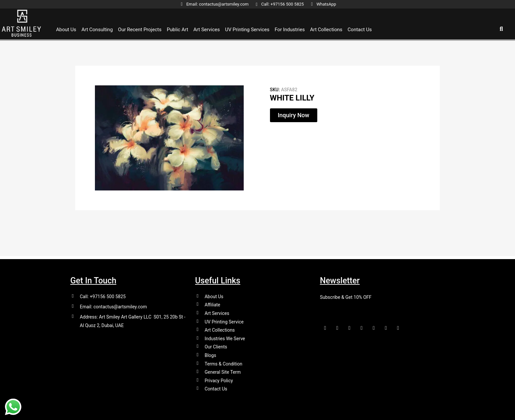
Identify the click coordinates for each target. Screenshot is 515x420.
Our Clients (216, 345)
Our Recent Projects (140, 30)
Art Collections (326, 30)
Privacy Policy (219, 380)
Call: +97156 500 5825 (103, 293)
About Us (66, 30)
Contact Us (360, 30)
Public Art (178, 30)
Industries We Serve (225, 337)
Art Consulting (97, 30)
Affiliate (213, 302)
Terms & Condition (224, 363)
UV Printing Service (224, 319)
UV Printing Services (247, 30)
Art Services (207, 30)
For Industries (290, 30)
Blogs (210, 354)
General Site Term (223, 371)
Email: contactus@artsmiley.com (113, 304)
